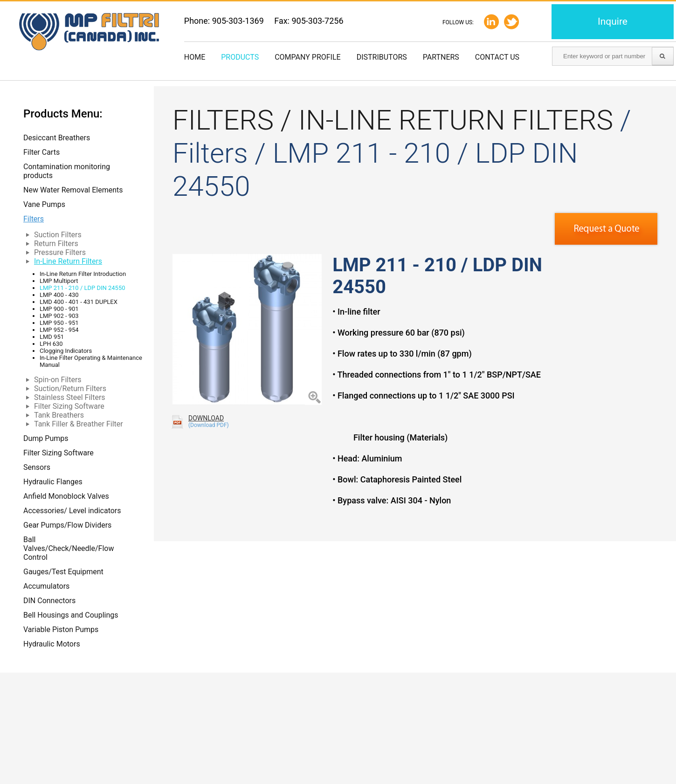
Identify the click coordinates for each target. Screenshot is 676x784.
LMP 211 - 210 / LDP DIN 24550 (83, 288)
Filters (34, 219)
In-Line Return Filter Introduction (83, 274)
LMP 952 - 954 (59, 330)
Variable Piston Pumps (61, 629)
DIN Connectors (49, 601)
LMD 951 (52, 337)
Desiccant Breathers (57, 138)
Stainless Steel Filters (70, 397)
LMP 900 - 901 (59, 309)
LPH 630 (51, 344)
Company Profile (307, 57)
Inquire (613, 21)
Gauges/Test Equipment (63, 572)
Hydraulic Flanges (53, 482)
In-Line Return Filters (68, 261)
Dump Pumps (46, 438)
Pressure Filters (60, 252)
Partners (441, 57)
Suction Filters (58, 235)
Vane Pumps (44, 204)
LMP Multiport (59, 281)
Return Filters (56, 244)
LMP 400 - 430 (59, 295)
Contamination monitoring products (67, 171)
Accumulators (46, 586)
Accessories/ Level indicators (72, 511)
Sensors (37, 467)
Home (195, 57)
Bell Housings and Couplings (71, 615)
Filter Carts (41, 152)
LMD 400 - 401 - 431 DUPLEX (79, 302)
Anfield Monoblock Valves (66, 496)
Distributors (382, 57)
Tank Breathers (59, 415)
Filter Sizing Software (69, 406)
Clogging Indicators (66, 351)
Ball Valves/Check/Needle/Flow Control (69, 548)
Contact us (497, 57)
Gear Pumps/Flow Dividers (67, 525)
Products (240, 57)
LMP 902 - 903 (59, 316)
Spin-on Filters (58, 380)
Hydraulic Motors (52, 644)
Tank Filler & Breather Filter (79, 424)
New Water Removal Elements (73, 190)
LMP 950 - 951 (59, 323)
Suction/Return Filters (70, 389)
